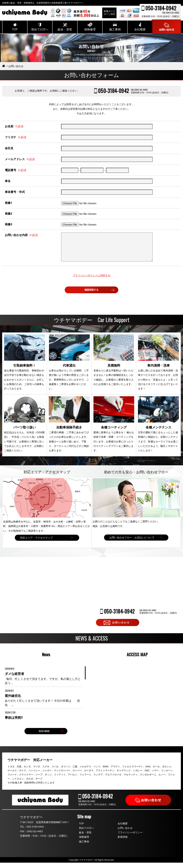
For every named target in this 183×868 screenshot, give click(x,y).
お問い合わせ (125, 833)
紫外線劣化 (13, 701)
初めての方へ (86, 833)
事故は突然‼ (14, 723)
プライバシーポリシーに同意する (91, 281)
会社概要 (123, 829)
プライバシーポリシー (130, 838)
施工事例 (84, 847)
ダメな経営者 (14, 679)
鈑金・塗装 (85, 838)
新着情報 (123, 842)
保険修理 (84, 842)
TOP (81, 829)
